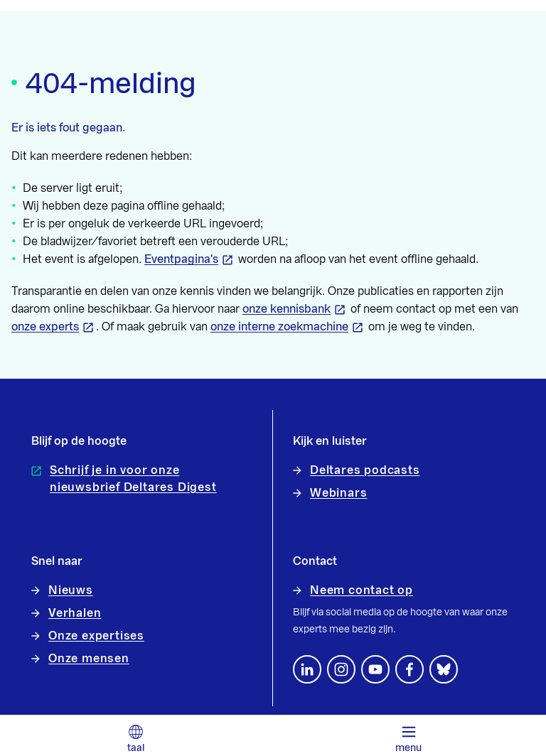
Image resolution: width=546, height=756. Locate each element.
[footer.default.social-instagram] (341, 669)
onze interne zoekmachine (279, 327)
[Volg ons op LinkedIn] (307, 669)
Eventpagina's (181, 259)
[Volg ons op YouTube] (375, 669)
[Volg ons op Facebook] (409, 669)
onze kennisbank (287, 309)
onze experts (45, 327)
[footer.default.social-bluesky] (444, 669)
